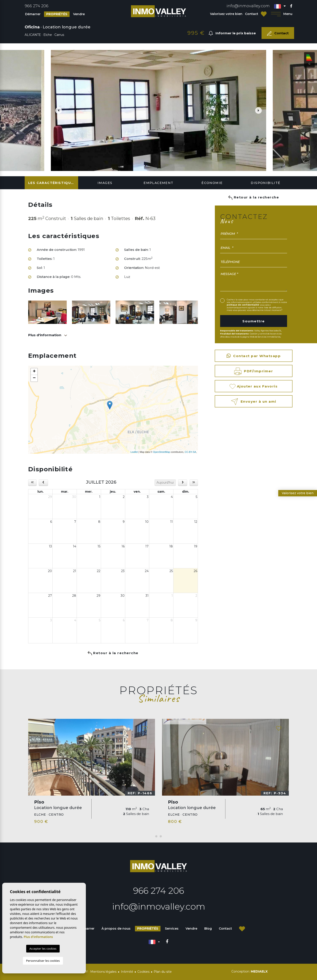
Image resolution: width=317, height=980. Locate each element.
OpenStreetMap (162, 452)
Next (261, 110)
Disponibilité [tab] (265, 183)
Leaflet (134, 452)
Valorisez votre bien (226, 14)
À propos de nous (116, 929)
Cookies (143, 972)
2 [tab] (161, 836)
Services (172, 929)
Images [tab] (105, 183)
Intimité (127, 972)
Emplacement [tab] (158, 183)
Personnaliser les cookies (43, 961)
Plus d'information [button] (45, 335)
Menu (282, 14)
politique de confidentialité (243, 305)
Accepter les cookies (43, 949)
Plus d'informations (38, 937)
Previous (56, 110)
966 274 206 (37, 6)
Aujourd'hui (165, 483)
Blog (208, 929)
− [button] (34, 378)
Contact (252, 14)
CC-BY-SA (190, 452)
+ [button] (34, 372)
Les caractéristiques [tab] (52, 183)
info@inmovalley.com (248, 6)
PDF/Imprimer (254, 371)
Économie (212, 183)
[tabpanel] (92, 773)
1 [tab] (156, 836)
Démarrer (33, 14)
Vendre (79, 14)
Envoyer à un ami (253, 402)
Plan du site (163, 972)
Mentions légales (103, 972)
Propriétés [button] (57, 14)
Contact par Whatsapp (254, 356)
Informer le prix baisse (232, 33)
